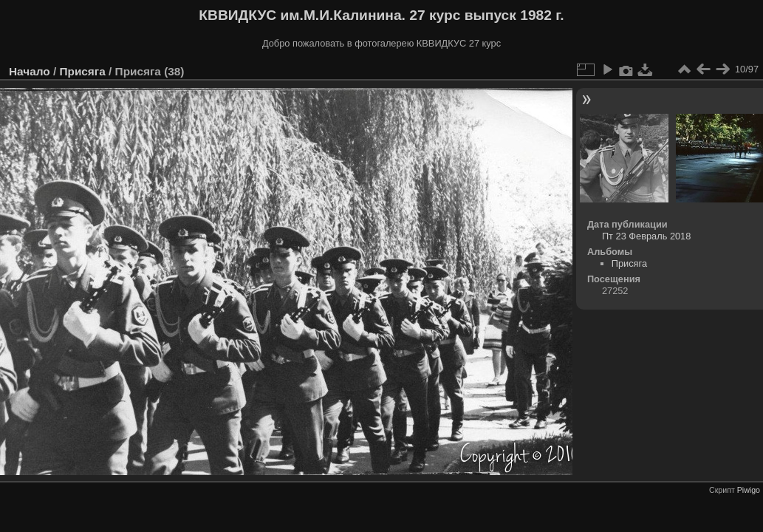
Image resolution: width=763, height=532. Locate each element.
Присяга (82, 71)
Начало (30, 71)
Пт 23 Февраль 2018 (646, 236)
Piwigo (749, 490)
